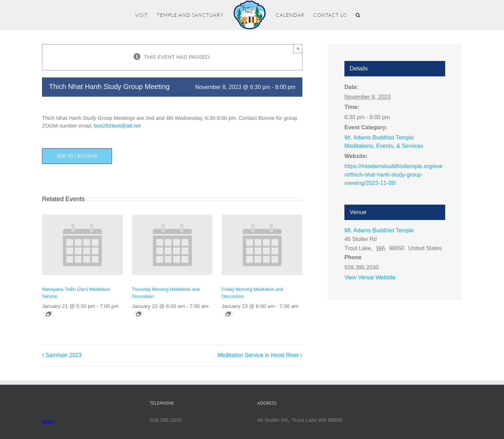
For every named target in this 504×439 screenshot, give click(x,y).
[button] (358, 15)
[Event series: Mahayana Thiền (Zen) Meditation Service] (49, 314)
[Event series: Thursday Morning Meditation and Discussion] (139, 314)
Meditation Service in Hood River (258, 355)
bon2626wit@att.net (117, 126)
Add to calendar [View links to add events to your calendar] (77, 156)
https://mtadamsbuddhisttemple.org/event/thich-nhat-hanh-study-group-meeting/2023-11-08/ (393, 175)
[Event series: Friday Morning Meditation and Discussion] (228, 314)
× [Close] (298, 49)
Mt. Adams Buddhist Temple (379, 230)
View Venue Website (370, 277)
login (48, 421)
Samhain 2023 (64, 355)
